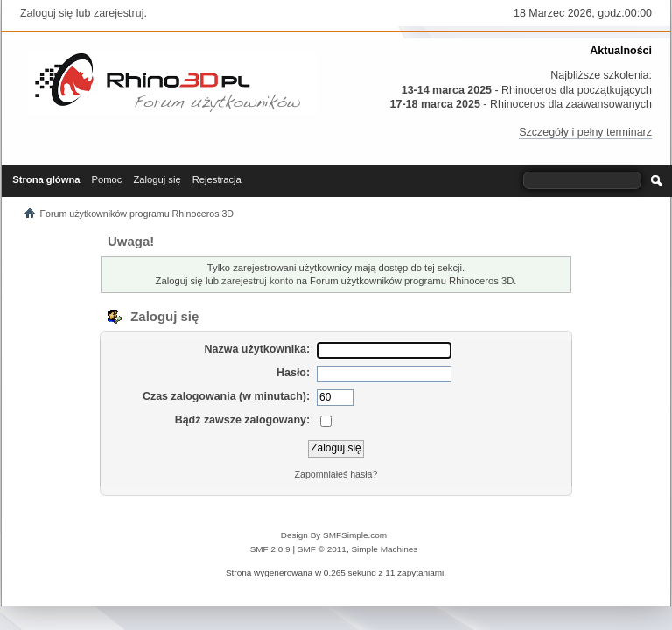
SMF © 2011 (322, 549)
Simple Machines (384, 549)
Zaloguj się (46, 13)
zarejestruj (119, 13)
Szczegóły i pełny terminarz (585, 132)
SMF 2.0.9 (270, 549)
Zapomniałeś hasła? (336, 474)
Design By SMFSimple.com (334, 535)
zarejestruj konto (257, 281)
